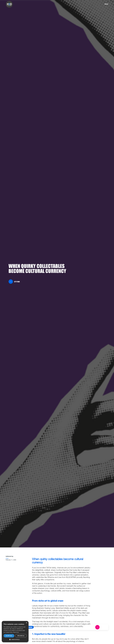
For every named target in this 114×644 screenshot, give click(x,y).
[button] (29, 627)
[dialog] (15, 632)
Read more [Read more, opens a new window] (16, 632)
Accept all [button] (9, 636)
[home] (9, 4)
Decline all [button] (21, 636)
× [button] (26, 623)
